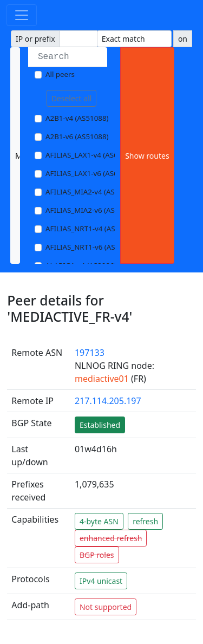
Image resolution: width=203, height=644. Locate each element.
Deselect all (72, 98)
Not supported (106, 607)
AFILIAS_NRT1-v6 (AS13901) (92, 247)
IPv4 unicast (101, 581)
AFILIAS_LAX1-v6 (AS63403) (91, 173)
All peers (60, 74)
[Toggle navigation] (22, 15)
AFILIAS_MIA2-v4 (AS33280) (91, 192)
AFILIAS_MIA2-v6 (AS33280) (91, 210)
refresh (145, 521)
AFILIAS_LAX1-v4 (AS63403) (91, 155)
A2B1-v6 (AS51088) (77, 136)
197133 (90, 353)
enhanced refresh (111, 538)
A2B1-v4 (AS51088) (77, 118)
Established (100, 425)
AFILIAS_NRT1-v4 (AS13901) (92, 229)
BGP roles (97, 555)
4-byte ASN (99, 521)
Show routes (147, 156)
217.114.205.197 (108, 401)
